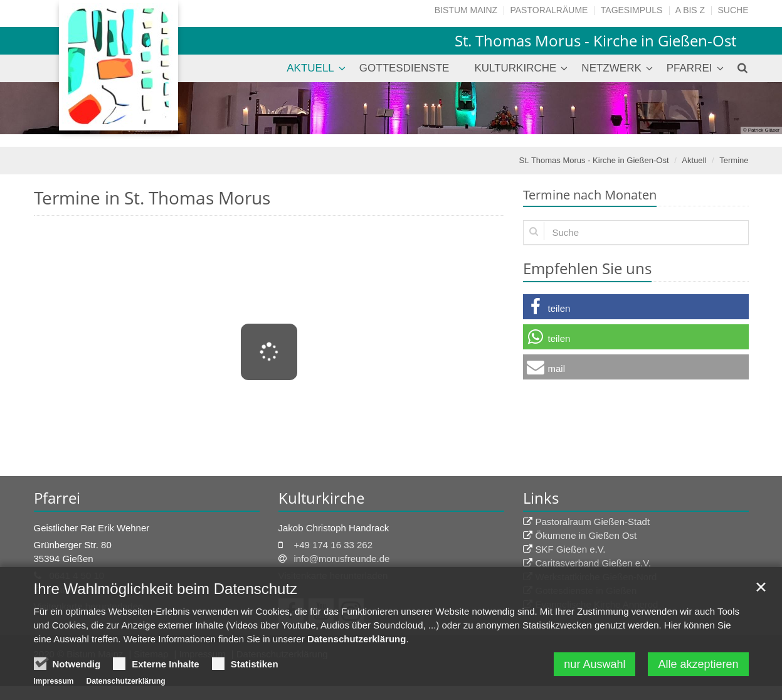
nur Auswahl (594, 667)
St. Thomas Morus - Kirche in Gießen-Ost (594, 160)
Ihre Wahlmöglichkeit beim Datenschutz (166, 592)
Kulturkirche (515, 68)
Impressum (54, 684)
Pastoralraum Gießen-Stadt (593, 522)
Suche (733, 10)
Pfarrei (690, 68)
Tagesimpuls (632, 10)
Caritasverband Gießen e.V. (594, 563)
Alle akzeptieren (698, 667)
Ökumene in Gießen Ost (586, 535)
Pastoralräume (549, 10)
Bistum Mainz (466, 10)
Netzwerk (611, 68)
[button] (636, 307)
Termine (734, 160)
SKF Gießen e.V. (571, 549)
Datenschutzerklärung (357, 642)
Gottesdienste (404, 68)
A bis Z (690, 10)
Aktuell (310, 68)
